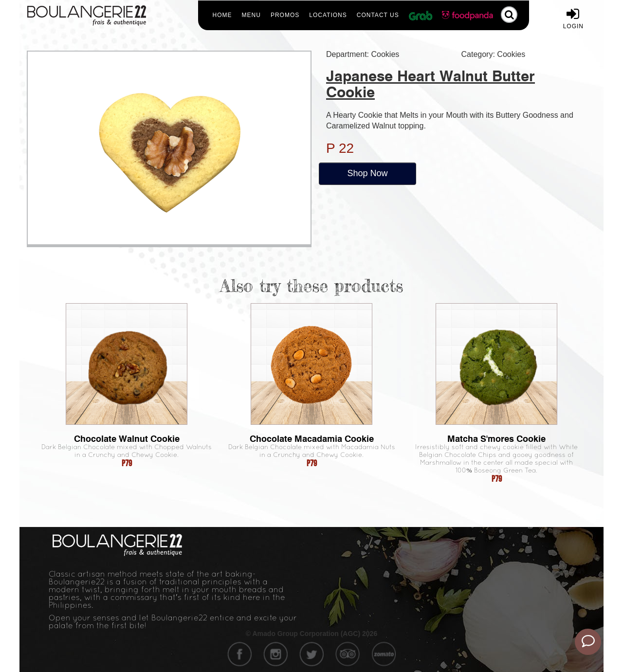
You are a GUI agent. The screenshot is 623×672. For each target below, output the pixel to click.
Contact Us (378, 15)
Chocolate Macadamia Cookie (312, 439)
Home (222, 15)
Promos (285, 15)
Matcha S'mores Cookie (496, 439)
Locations (328, 15)
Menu (251, 15)
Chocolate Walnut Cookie (127, 439)
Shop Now (367, 173)
